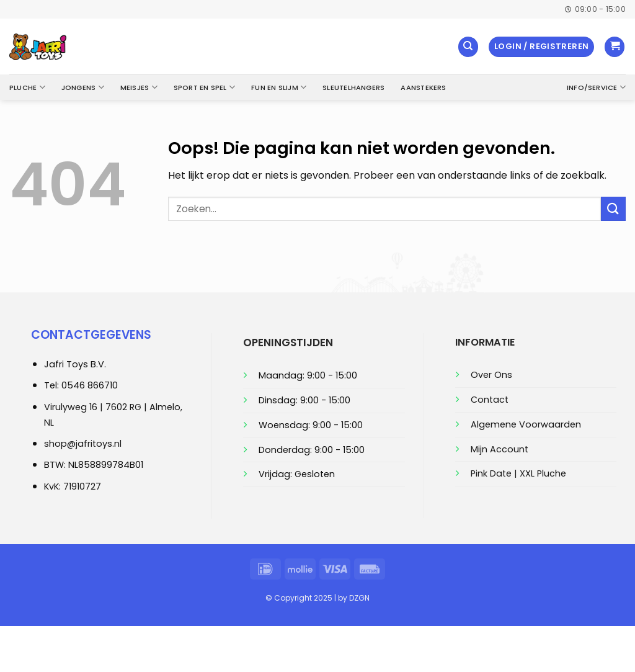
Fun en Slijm (279, 87)
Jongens (83, 87)
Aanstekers (423, 87)
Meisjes (139, 87)
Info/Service (596, 87)
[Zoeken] (468, 47)
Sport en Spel (204, 87)
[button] (541, 47)
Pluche (27, 87)
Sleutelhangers (353, 87)
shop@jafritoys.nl (83, 444)
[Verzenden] (613, 209)
